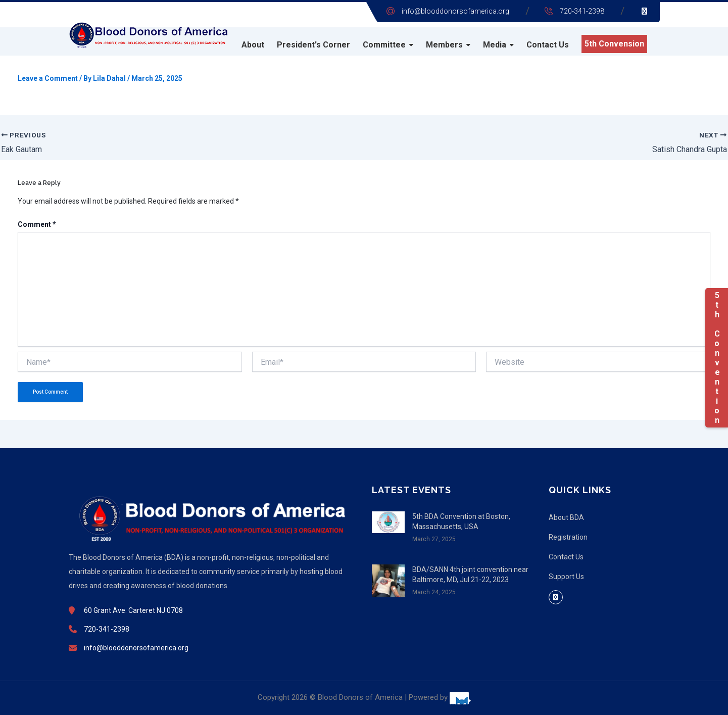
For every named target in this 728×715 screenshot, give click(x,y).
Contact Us (548, 45)
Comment (37, 224)
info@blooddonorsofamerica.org (455, 11)
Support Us (566, 577)
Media (495, 45)
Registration (568, 537)
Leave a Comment (48, 78)
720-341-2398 (582, 11)
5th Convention (717, 358)
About (253, 45)
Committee (384, 45)
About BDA (566, 517)
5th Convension (614, 44)
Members (444, 45)
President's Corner (313, 45)
